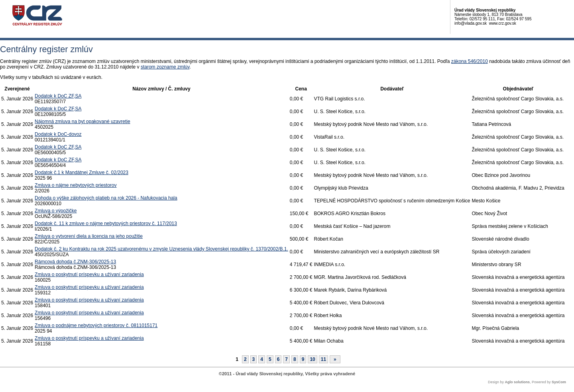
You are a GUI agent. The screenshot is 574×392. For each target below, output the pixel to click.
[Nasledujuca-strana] (335, 359)
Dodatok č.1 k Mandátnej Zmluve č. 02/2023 (82, 172)
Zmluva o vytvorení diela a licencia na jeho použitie (89, 236)
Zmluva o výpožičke (56, 211)
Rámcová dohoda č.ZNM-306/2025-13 (75, 262)
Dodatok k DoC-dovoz (58, 134)
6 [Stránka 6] (278, 359)
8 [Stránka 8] (295, 359)
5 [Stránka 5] (270, 359)
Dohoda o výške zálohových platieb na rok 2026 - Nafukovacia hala (106, 198)
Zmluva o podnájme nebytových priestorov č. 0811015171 (96, 325)
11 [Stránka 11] (323, 359)
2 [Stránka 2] (245, 359)
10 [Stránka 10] (312, 359)
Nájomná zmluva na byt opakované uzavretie (82, 122)
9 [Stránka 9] (303, 359)
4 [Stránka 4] (262, 359)
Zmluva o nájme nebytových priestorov (76, 185)
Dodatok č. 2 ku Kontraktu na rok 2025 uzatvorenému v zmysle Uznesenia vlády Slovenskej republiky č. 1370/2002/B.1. (161, 249)
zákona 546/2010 (470, 61)
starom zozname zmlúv (165, 67)
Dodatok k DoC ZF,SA (58, 96)
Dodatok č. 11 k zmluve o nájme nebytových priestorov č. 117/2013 (106, 223)
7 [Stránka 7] (286, 359)
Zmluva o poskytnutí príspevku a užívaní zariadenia (89, 274)
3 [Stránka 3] (254, 359)
